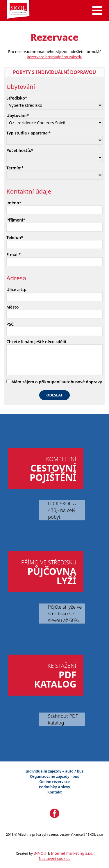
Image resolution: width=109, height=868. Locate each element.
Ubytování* (18, 115)
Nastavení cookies (54, 858)
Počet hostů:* (20, 150)
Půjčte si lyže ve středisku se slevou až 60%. (65, 613)
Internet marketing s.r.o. (72, 853)
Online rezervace (54, 782)
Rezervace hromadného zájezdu (54, 57)
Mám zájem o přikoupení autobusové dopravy (54, 382)
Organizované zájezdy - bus (54, 776)
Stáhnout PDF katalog (63, 719)
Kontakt (55, 792)
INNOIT (40, 853)
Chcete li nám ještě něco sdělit (36, 342)
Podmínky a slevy (55, 787)
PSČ (10, 324)
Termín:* (15, 168)
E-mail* (14, 255)
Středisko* (17, 98)
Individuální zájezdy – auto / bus (54, 771)
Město (12, 307)
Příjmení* (16, 220)
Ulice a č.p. (17, 289)
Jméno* (14, 203)
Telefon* (15, 237)
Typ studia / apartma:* (29, 133)
